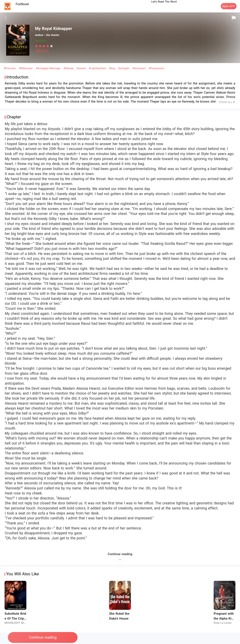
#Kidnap (69, 68)
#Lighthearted (98, 68)
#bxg (112, 68)
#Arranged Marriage (48, 68)
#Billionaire (26, 68)
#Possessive (156, 68)
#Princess (10, 68)
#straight (124, 68)
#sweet (82, 68)
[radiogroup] (44, 46)
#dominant (139, 68)
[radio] (37, 46)
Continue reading (43, 637)
